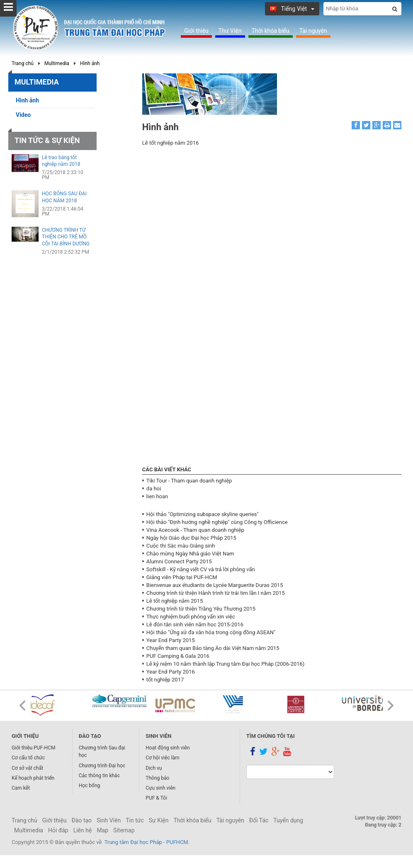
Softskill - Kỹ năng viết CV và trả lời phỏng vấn (201, 569)
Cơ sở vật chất (27, 768)
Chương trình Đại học (102, 766)
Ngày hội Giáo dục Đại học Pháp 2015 (191, 538)
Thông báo (157, 778)
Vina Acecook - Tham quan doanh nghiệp (195, 530)
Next (391, 706)
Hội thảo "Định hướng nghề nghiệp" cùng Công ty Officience (217, 522)
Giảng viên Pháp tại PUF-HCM (182, 577)
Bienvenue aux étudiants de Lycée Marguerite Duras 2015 (215, 585)
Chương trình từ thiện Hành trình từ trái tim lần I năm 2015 (216, 593)
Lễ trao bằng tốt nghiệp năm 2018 (61, 161)
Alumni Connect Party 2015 (179, 561)
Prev (22, 706)
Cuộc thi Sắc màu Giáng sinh (181, 546)
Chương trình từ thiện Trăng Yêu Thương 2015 (201, 609)
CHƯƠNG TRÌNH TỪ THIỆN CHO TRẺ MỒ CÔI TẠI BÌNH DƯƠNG (66, 237)
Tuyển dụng (288, 820)
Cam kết (21, 788)
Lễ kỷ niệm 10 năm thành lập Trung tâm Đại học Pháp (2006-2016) (225, 664)
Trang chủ (23, 63)
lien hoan (157, 496)
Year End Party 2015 (171, 640)
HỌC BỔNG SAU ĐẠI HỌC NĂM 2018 (64, 197)
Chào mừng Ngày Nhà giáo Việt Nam (190, 554)
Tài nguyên (313, 31)
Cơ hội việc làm (162, 758)
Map (102, 830)
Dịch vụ (154, 768)
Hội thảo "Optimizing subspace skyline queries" (203, 514)
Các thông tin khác (99, 776)
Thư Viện (230, 31)
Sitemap (124, 830)
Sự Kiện (159, 820)
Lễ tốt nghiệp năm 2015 (175, 601)
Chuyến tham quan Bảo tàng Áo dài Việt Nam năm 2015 (213, 648)
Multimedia (57, 63)
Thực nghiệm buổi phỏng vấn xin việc (191, 617)
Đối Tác (259, 820)
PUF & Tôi (156, 798)
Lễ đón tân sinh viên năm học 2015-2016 (195, 624)
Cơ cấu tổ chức (28, 758)
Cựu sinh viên (160, 788)
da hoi (154, 489)
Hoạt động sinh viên (168, 748)
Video (23, 115)
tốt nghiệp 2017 (165, 680)
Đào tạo (81, 820)
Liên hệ (83, 830)
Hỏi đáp (58, 830)
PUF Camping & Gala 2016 (178, 656)
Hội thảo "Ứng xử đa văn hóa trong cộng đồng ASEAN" (211, 632)
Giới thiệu (196, 31)
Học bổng (90, 786)
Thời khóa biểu (271, 31)
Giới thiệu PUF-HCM (33, 748)
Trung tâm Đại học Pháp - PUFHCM (146, 842)
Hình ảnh (90, 63)
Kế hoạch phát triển (33, 778)
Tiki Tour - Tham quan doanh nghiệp (189, 481)
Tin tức (135, 820)
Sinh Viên (109, 820)
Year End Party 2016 (171, 672)
